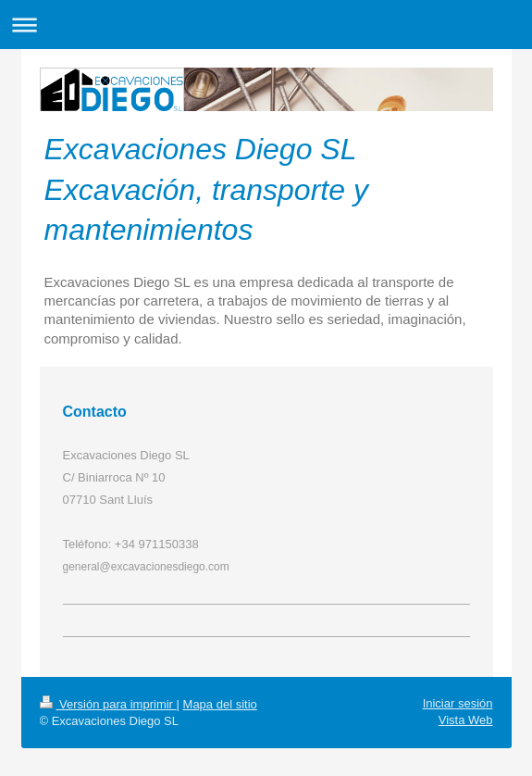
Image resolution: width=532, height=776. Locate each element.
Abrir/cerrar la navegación (266, 25)
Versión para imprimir (108, 704)
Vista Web (466, 720)
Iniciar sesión (458, 703)
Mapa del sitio (220, 704)
